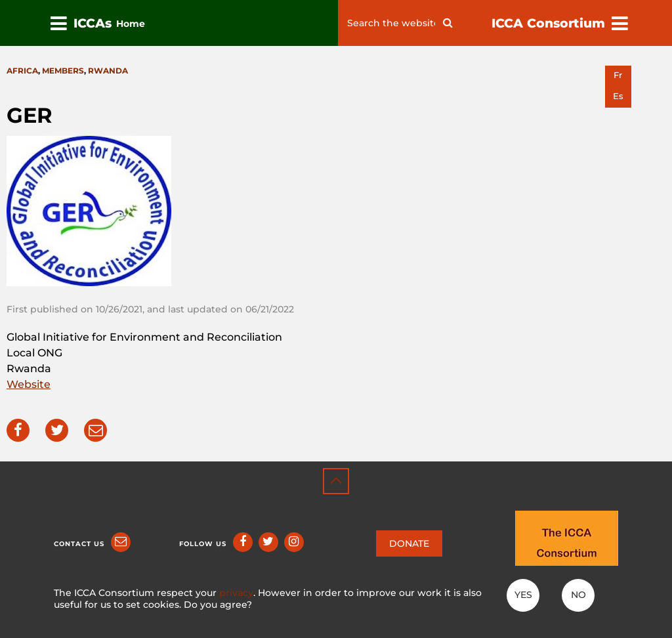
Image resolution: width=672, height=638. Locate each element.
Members (63, 71)
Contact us (79, 544)
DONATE (409, 543)
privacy (236, 593)
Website (29, 384)
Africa (22, 71)
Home (131, 24)
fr (618, 75)
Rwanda (108, 71)
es (618, 96)
